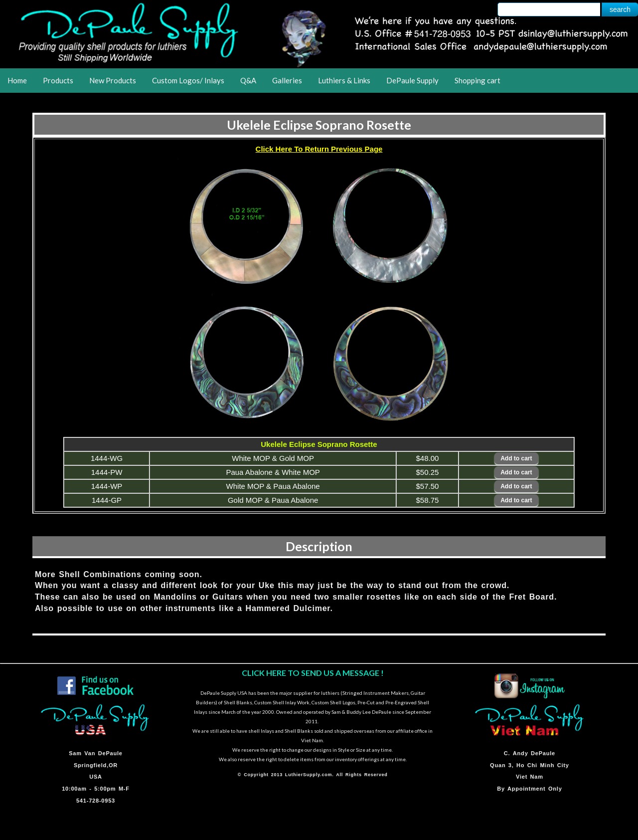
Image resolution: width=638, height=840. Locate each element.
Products (58, 80)
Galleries (287, 80)
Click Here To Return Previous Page (319, 149)
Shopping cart (478, 80)
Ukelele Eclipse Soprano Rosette (319, 125)
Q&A (248, 80)
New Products (113, 80)
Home (17, 80)
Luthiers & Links (344, 80)
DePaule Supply (412, 80)
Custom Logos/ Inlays (188, 80)
